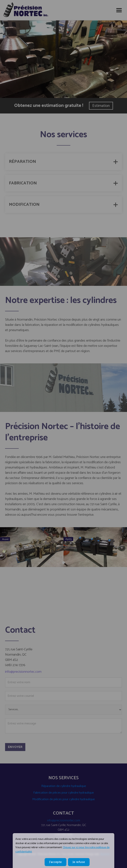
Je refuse (79, 862)
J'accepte (56, 862)
